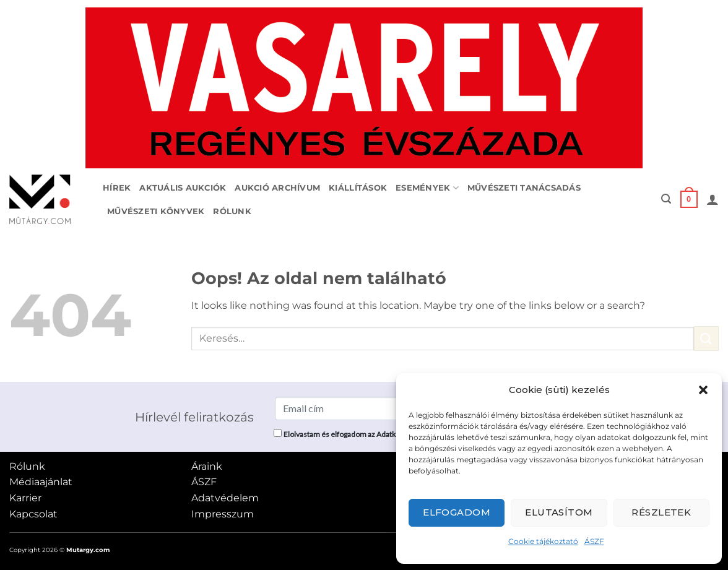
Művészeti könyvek (156, 211)
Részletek (661, 512)
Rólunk (232, 211)
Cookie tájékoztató (543, 541)
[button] (703, 390)
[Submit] (706, 338)
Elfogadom (457, 512)
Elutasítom (559, 512)
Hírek (117, 188)
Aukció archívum (277, 188)
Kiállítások (358, 188)
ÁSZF (594, 541)
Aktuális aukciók (183, 188)
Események (427, 188)
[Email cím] (369, 408)
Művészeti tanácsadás (524, 188)
